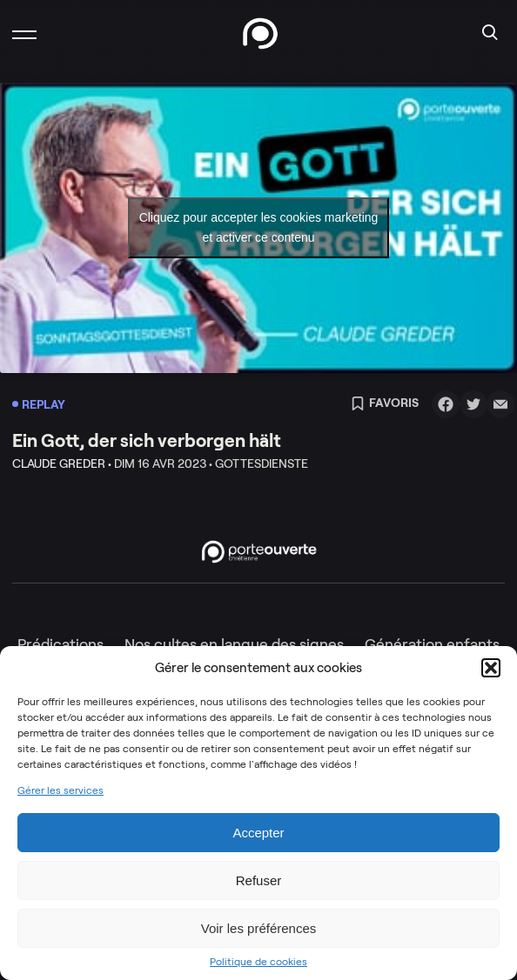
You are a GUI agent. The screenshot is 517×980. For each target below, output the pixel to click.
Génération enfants (432, 644)
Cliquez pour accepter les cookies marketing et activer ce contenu (259, 227)
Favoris (385, 404)
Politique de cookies (258, 962)
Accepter (258, 833)
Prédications (60, 644)
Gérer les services (60, 790)
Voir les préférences (259, 928)
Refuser (259, 880)
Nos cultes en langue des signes (234, 644)
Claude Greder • (62, 463)
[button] (491, 668)
